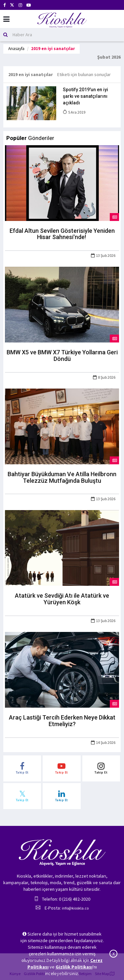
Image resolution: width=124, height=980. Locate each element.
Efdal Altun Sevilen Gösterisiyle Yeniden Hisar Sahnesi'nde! (62, 234)
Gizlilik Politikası (74, 967)
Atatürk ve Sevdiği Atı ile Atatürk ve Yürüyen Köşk (62, 599)
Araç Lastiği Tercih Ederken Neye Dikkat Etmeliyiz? (62, 721)
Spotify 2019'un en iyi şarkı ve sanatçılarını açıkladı (85, 96)
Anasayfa (16, 49)
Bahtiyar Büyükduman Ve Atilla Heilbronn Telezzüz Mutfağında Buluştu (62, 477)
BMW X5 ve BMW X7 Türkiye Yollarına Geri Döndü (62, 355)
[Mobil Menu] (6, 19)
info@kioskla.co (75, 908)
